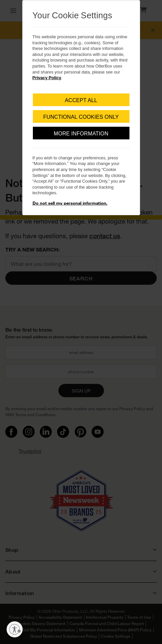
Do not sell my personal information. (70, 203)
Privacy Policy (47, 78)
